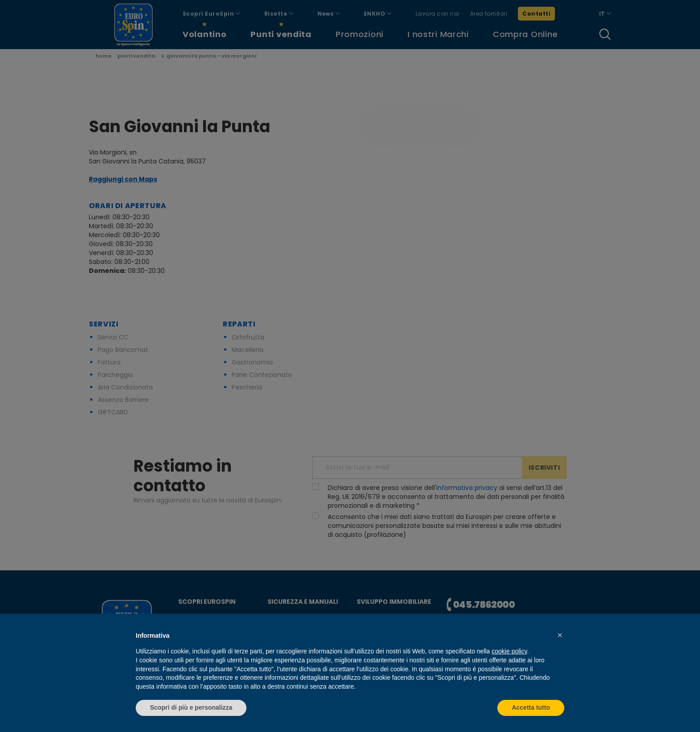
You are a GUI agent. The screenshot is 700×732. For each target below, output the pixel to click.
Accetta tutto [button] (531, 707)
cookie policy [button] (509, 651)
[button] (560, 635)
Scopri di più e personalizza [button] (191, 707)
